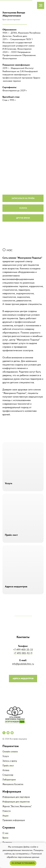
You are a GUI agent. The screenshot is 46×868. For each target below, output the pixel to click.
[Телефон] (4, 733)
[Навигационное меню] (41, 5)
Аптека (6, 770)
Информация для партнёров (16, 797)
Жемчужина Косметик (13, 784)
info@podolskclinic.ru (23, 664)
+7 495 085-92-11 (23, 653)
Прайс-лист (8, 765)
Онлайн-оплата (10, 751)
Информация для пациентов (16, 802)
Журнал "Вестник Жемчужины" (17, 806)
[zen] (12, 733)
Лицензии (7, 842)
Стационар (8, 775)
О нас (5, 833)
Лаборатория (9, 779)
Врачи (5, 838)
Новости (7, 811)
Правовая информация (14, 820)
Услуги (6, 756)
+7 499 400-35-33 (23, 650)
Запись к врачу (10, 761)
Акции (5, 816)
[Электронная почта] (8, 733)
